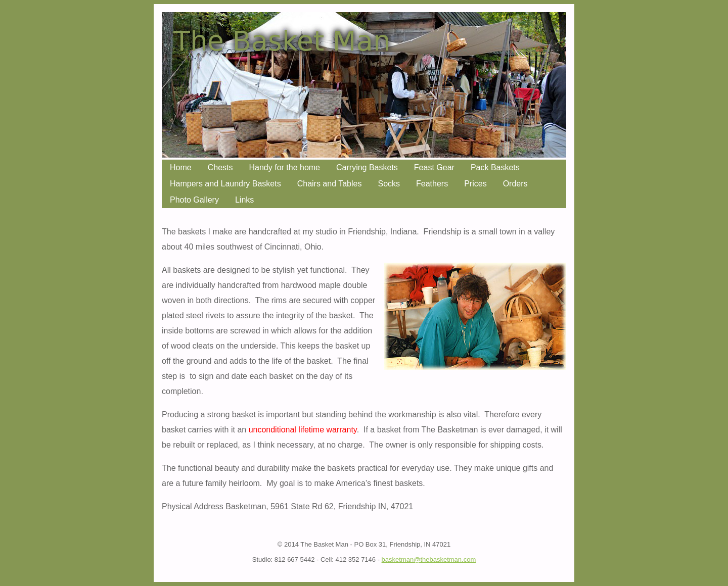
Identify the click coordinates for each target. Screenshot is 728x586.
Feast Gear (434, 167)
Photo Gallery (194, 200)
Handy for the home (284, 167)
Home (181, 167)
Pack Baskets (495, 167)
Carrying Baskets (367, 167)
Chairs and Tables (330, 184)
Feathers (432, 184)
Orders (515, 184)
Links (244, 200)
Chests (220, 167)
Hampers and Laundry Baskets (225, 184)
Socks (389, 184)
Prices (475, 184)
